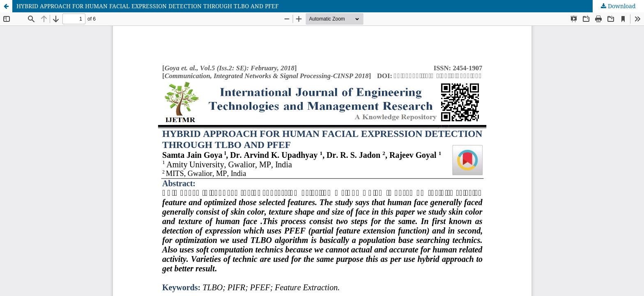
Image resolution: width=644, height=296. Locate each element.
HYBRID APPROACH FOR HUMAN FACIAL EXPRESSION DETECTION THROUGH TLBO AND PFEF (147, 6)
